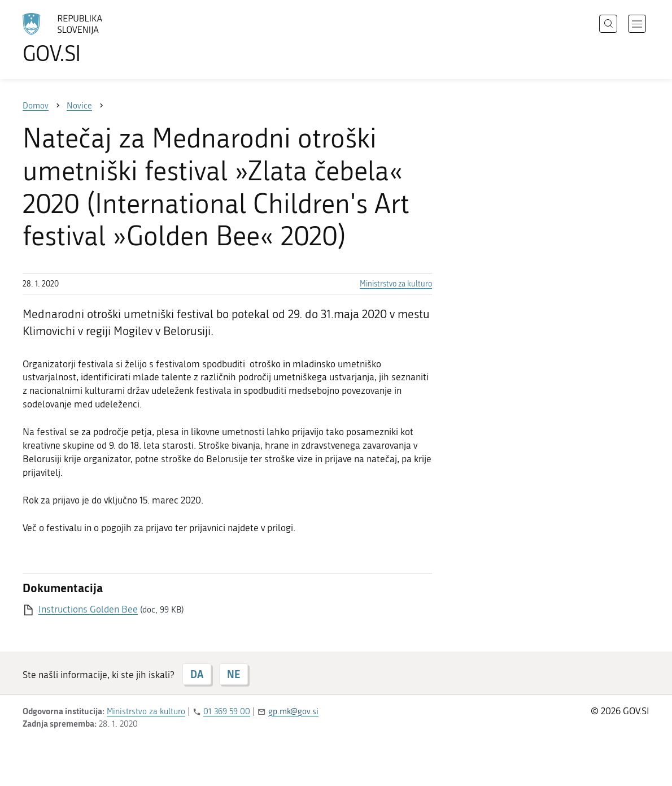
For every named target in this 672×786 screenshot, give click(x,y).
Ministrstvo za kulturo (396, 284)
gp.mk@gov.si (293, 711)
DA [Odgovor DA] (197, 674)
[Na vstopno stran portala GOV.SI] (94, 38)
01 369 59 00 (227, 711)
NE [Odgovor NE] (234, 674)
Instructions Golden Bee (88, 609)
